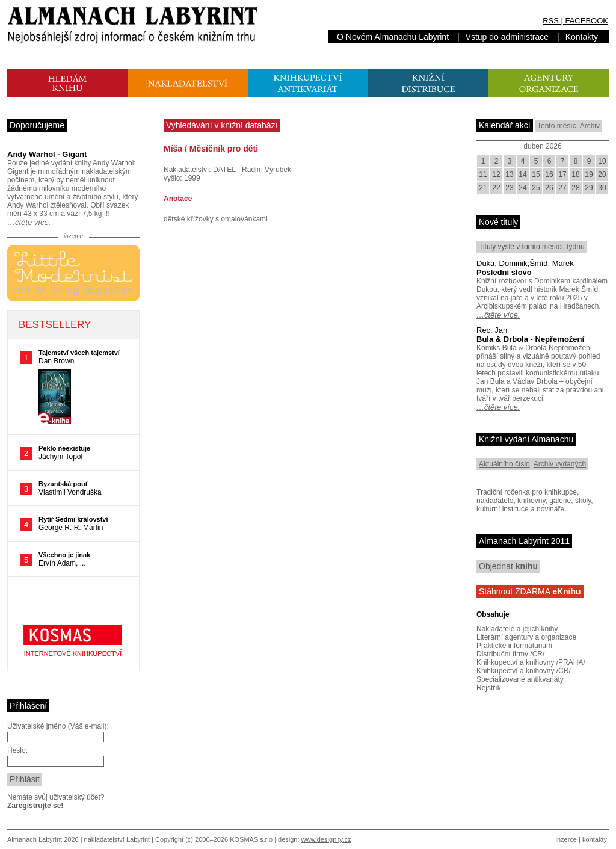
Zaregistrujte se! (35, 806)
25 (536, 188)
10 (602, 161)
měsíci (553, 247)
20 (602, 174)
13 (509, 174)
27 (562, 188)
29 (589, 188)
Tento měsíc (557, 126)
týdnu (575, 247)
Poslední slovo (504, 272)
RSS (551, 21)
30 (602, 188)
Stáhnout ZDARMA (530, 591)
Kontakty (582, 37)
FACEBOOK (587, 21)
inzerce (566, 839)
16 (549, 174)
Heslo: (17, 750)
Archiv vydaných (560, 464)
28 (575, 188)
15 (536, 174)
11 (483, 174)
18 (575, 174)
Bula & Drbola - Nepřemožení (530, 339)
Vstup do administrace (507, 37)
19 (589, 174)
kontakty (595, 839)
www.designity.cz (326, 839)
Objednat (508, 566)
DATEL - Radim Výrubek (252, 170)
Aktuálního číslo (504, 464)
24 (522, 188)
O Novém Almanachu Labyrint (393, 37)
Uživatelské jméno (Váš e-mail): (58, 726)
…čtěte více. (29, 222)
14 (522, 174)
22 (496, 188)
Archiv (590, 126)
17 (562, 174)
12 (496, 174)
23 (509, 188)
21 (483, 188)
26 (549, 188)
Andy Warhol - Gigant (47, 154)
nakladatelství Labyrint (117, 839)
